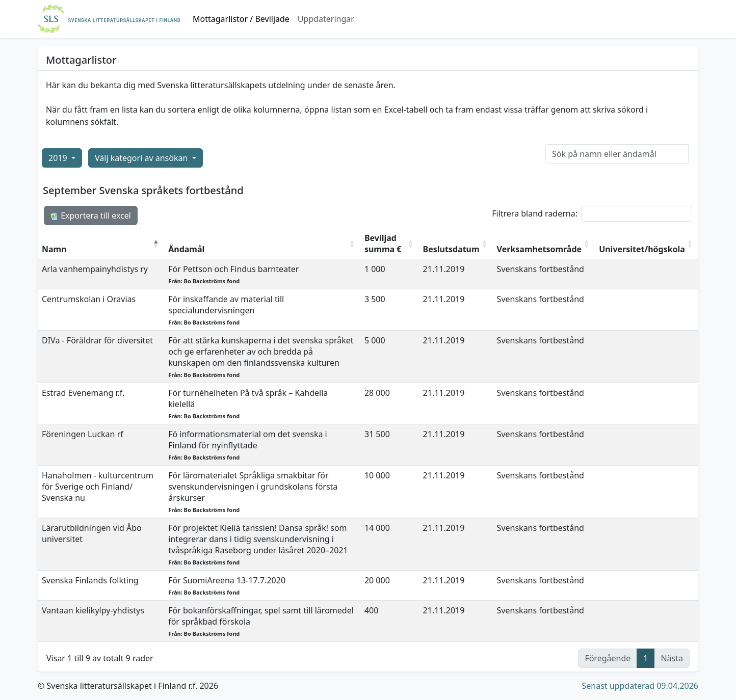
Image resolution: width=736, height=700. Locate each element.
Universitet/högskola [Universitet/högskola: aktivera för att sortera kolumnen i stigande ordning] (642, 249)
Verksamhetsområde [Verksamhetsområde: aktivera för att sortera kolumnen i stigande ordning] (540, 249)
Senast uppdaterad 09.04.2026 (640, 686)
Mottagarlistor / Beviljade (241, 19)
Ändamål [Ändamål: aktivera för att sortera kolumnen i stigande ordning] (186, 249)
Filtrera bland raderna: (592, 214)
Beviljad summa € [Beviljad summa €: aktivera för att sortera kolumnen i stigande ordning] (383, 244)
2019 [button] (59, 158)
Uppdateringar (326, 19)
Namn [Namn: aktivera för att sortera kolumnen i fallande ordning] (54, 249)
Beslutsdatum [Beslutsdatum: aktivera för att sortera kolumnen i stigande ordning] (451, 249)
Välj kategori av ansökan (142, 158)
